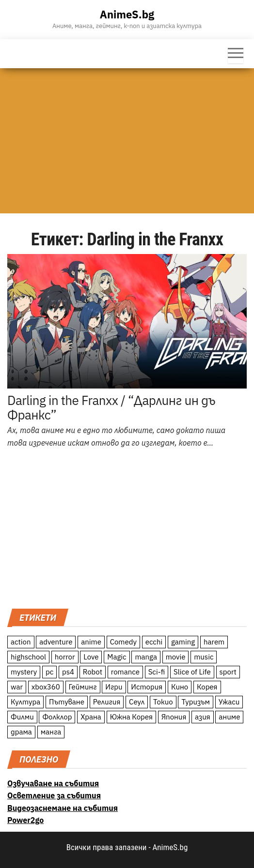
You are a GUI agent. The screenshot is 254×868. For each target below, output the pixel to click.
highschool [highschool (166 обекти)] (28, 657)
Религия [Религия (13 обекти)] (107, 702)
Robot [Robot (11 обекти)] (93, 672)
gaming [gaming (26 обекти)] (183, 642)
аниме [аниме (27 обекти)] (229, 717)
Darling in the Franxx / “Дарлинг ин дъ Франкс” (111, 407)
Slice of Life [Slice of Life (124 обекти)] (192, 672)
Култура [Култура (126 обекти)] (25, 702)
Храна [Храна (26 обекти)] (91, 717)
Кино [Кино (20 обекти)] (180, 687)
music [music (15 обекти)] (204, 657)
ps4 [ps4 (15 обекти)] (68, 672)
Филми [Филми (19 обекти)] (22, 717)
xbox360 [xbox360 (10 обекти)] (46, 687)
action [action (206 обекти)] (21, 642)
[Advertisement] (127, 141)
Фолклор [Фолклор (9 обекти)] (57, 717)
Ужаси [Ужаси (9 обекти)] (229, 702)
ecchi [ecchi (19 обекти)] (154, 642)
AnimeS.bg (127, 14)
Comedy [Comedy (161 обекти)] (123, 642)
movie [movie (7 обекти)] (176, 657)
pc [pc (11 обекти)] (49, 672)
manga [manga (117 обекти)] (146, 657)
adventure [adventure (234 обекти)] (56, 642)
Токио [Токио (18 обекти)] (163, 702)
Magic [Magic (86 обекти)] (117, 657)
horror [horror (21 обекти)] (65, 657)
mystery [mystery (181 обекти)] (24, 672)
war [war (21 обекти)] (17, 687)
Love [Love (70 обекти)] (91, 657)
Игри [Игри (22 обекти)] (114, 687)
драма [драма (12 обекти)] (21, 732)
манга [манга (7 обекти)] (51, 732)
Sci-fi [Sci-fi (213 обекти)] (157, 672)
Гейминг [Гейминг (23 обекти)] (83, 687)
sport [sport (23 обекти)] (228, 672)
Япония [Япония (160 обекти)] (174, 717)
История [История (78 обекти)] (147, 687)
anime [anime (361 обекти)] (91, 642)
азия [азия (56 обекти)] (203, 717)
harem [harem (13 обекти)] (214, 642)
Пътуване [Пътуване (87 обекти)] (67, 702)
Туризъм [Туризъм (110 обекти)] (196, 702)
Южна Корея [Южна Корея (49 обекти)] (131, 717)
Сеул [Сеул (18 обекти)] (137, 702)
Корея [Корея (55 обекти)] (207, 687)
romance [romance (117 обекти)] (125, 672)
